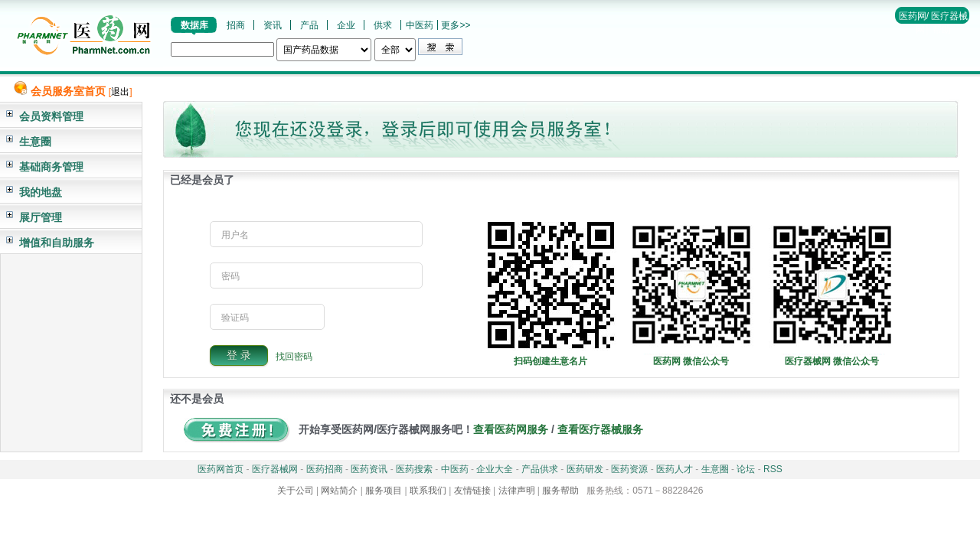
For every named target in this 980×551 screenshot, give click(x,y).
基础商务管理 (51, 167)
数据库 (194, 25)
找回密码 (294, 356)
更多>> (456, 25)
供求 (383, 25)
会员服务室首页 (68, 91)
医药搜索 (414, 469)
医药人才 (675, 469)
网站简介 (339, 491)
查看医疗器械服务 (600, 429)
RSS (773, 469)
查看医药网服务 (511, 429)
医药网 (913, 16)
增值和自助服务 (57, 243)
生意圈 (35, 142)
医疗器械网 (275, 469)
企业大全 (495, 469)
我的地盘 (41, 192)
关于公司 (296, 491)
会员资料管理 (51, 116)
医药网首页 (220, 469)
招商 (236, 25)
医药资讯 (369, 469)
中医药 (420, 25)
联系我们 (428, 491)
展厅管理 (41, 217)
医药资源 (629, 469)
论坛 (746, 469)
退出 (120, 92)
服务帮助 (560, 491)
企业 (346, 25)
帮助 (942, 30)
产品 (309, 25)
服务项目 (384, 491)
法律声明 (517, 491)
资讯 (273, 25)
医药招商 (325, 469)
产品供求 (540, 469)
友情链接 (472, 491)
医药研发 (585, 469)
